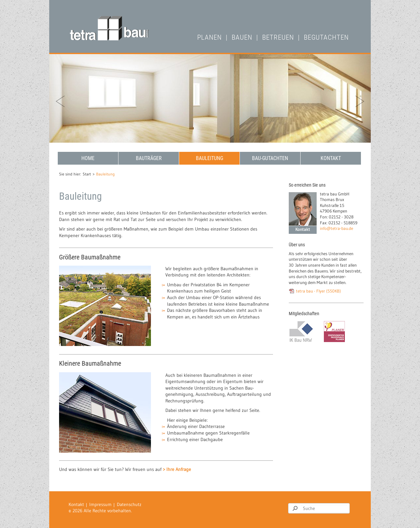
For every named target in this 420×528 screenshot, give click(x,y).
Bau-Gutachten (270, 158)
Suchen (295, 508)
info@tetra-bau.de (336, 228)
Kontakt (331, 158)
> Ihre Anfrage (177, 469)
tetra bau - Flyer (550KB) (318, 291)
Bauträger (149, 158)
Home (88, 158)
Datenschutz (129, 504)
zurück (60, 101)
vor (360, 101)
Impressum (100, 504)
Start (87, 174)
